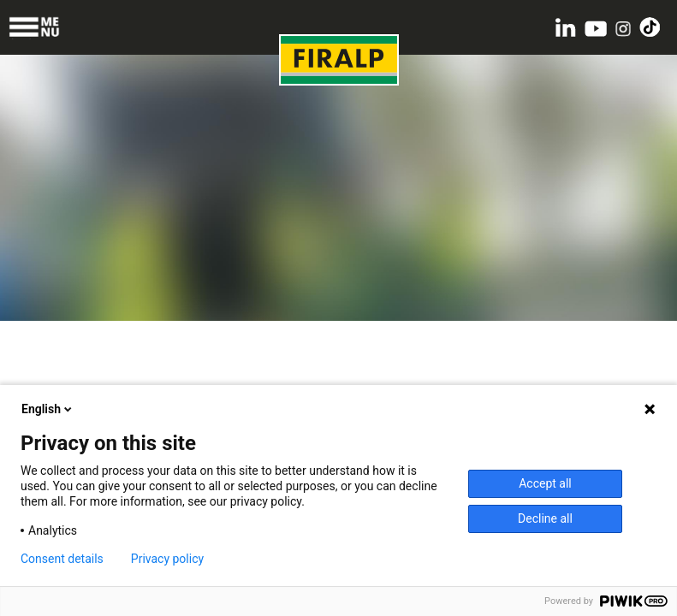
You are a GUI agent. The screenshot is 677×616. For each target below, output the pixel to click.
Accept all (545, 483)
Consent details (62, 559)
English (48, 409)
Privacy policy (167, 559)
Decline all (545, 518)
